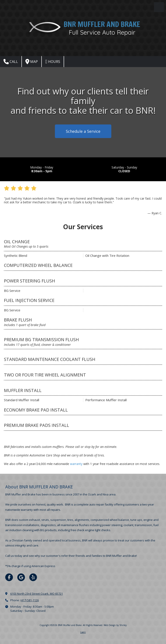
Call (11, 62)
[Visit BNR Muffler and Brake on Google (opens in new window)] (21, 577)
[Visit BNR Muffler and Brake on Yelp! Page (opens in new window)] (33, 577)
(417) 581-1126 (30, 600)
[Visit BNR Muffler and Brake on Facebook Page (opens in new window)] (9, 577)
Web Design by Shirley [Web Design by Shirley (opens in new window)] (115, 625)
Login (83, 632)
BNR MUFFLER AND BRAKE (102, 24)
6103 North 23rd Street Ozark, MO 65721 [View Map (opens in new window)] (37, 594)
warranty (76, 464)
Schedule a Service (83, 131)
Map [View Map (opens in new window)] (32, 62)
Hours (53, 62)
